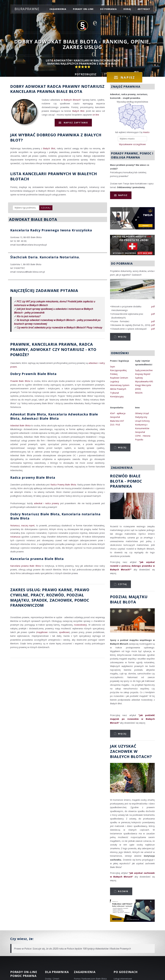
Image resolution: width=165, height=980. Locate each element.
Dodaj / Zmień (52, 979)
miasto (146, 132)
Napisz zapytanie (75, 123)
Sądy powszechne (144, 370)
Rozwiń (123, 891)
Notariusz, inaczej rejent (22, 525)
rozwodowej (80, 625)
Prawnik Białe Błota (20, 381)
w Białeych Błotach (71, 100)
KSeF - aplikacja (118, 413)
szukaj (46, 208)
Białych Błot (78, 111)
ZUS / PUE (115, 425)
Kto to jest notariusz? (29, 316)
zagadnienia (58, 9)
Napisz (123, 195)
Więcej (122, 337)
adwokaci (93, 363)
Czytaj (122, 584)
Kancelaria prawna (33, 91)
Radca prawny (64, 86)
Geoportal (115, 417)
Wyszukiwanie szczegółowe (132, 144)
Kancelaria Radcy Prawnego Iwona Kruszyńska (51, 230)
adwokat (38, 503)
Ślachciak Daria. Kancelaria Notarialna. (45, 257)
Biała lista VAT (117, 421)
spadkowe (64, 632)
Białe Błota (69, 91)
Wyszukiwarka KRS (144, 381)
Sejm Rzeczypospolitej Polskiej (118, 370)
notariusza (15, 537)
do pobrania (108, 9)
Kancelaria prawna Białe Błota (37, 559)
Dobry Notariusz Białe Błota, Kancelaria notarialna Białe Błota (55, 516)
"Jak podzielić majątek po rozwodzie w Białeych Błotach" (132, 719)
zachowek (61, 600)
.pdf (153, 306)
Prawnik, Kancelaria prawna (43, 344)
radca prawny (52, 503)
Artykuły (144, 9)
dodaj (127, 9)
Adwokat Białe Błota (20, 425)
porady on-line (83, 9)
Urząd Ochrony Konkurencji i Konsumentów (142, 425)
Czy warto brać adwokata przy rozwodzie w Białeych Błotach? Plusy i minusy (59, 327)
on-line (96, 115)
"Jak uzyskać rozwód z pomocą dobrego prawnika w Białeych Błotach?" (132, 566)
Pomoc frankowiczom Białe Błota (90, 979)
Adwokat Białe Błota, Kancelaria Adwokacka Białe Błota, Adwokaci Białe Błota (54, 416)
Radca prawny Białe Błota (33, 477)
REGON (139, 393)
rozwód (55, 595)
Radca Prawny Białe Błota (63, 485)
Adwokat (36, 86)
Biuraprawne (27, 9)
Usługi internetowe (123, 979)
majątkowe (42, 632)
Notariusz (93, 86)
